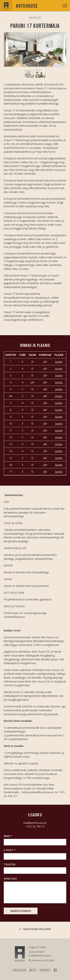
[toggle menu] (65, 6)
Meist (33, 970)
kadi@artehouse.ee (35, 823)
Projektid (20, 970)
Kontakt (45, 970)
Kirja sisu (10, 879)
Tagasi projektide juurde (35, 929)
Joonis (59, 362)
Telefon (10, 864)
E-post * (10, 850)
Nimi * (8, 836)
